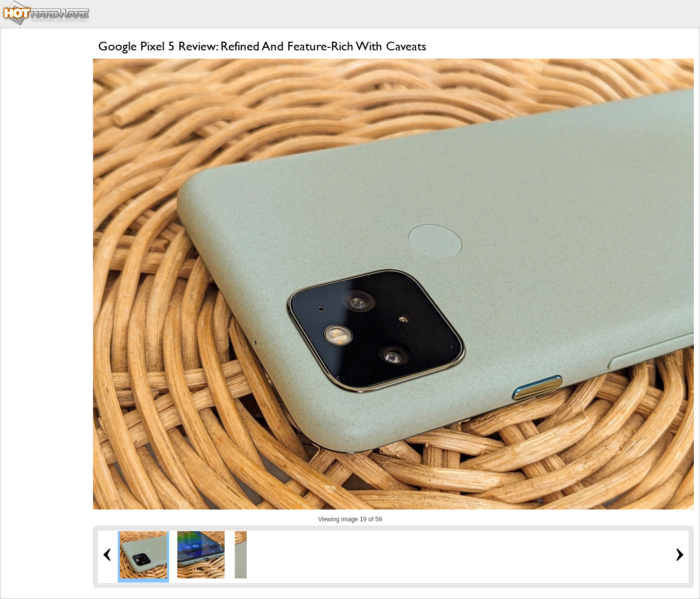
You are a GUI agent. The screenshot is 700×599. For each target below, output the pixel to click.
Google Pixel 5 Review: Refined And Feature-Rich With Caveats (262, 46)
